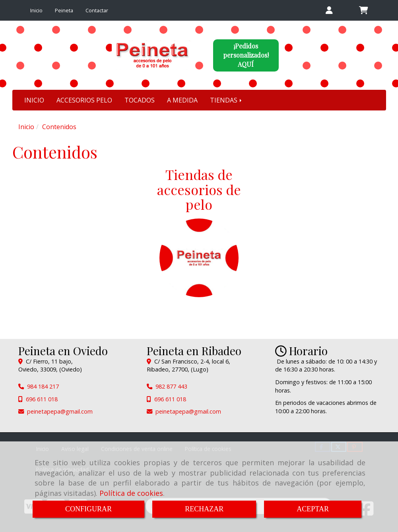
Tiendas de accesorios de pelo (199, 189)
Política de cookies (131, 493)
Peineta (64, 10)
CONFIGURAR (88, 509)
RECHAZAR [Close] (204, 509)
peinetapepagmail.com (60, 411)
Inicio (36, 10)
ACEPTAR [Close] (313, 509)
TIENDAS (226, 100)
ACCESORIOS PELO (84, 100)
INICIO (34, 100)
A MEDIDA (182, 100)
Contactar (97, 10)
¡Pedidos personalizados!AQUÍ (246, 55)
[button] (329, 11)
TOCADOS (140, 100)
